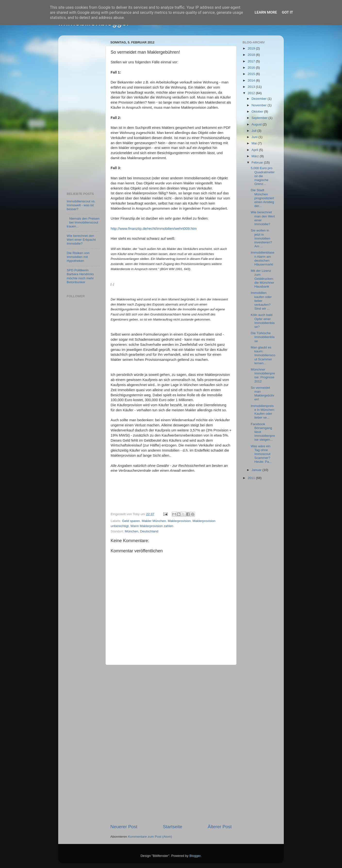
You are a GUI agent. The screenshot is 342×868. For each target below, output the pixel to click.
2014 (252, 80)
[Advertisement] (171, 744)
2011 (252, 478)
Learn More (266, 12)
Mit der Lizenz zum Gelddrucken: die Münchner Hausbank (263, 279)
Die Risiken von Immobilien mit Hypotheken (78, 257)
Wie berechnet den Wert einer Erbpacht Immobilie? (81, 240)
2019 (252, 48)
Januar (257, 470)
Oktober (258, 112)
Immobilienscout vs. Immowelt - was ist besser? (81, 205)
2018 (252, 55)
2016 (252, 68)
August (257, 124)
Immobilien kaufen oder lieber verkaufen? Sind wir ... (261, 301)
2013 (252, 87)
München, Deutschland (142, 531)
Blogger (195, 856)
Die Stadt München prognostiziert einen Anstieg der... (262, 198)
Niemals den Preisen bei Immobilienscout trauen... (83, 222)
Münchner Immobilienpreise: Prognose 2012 (263, 375)
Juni (255, 137)
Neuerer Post (124, 827)
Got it (287, 12)
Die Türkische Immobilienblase (263, 337)
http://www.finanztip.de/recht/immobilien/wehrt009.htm (154, 229)
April (255, 150)
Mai (255, 143)
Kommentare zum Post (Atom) (150, 837)
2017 (252, 61)
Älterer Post (220, 827)
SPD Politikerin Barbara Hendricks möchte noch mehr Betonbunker (80, 276)
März (256, 156)
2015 (252, 74)
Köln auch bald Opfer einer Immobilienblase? (263, 321)
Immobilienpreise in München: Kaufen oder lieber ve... (263, 412)
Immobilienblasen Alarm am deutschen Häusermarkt (263, 258)
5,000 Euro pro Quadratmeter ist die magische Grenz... (263, 176)
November (260, 105)
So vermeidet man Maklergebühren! (263, 394)
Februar (258, 162)
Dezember (260, 99)
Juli (254, 131)
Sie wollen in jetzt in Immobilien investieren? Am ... (261, 238)
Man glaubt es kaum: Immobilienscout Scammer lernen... (263, 355)
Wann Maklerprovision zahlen (152, 526)
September (260, 118)
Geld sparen (131, 521)
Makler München (154, 521)
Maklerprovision (179, 521)
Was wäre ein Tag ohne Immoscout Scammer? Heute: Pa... (261, 454)
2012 (252, 93)
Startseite (172, 827)
